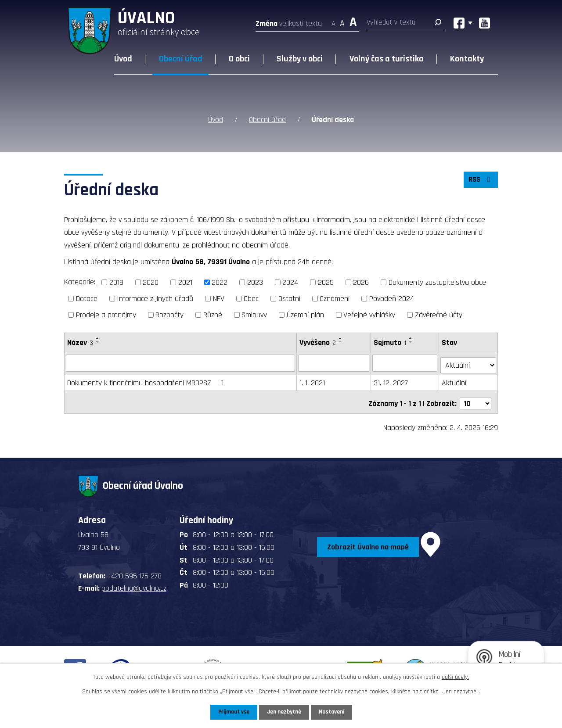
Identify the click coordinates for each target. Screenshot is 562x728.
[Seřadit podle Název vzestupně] (98, 338)
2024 (290, 282)
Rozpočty (169, 315)
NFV (219, 299)
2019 (116, 282)
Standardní (342, 21)
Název (80, 342)
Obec (251, 299)
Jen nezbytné (284, 712)
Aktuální (455, 381)
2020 (151, 282)
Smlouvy (254, 315)
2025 (326, 282)
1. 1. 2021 (313, 381)
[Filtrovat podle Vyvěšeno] (334, 363)
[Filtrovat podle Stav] (469, 362)
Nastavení (333, 712)
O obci (239, 59)
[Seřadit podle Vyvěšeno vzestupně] (341, 338)
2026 (361, 282)
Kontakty (467, 59)
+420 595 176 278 (134, 571)
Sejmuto (390, 342)
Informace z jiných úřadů (155, 299)
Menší (333, 21)
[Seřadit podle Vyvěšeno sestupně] (341, 342)
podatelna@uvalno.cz (134, 583)
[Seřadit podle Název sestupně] (98, 342)
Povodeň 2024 (392, 299)
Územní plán (305, 315)
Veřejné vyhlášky (369, 315)
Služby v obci (300, 59)
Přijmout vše (232, 712)
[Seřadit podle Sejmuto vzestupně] (411, 338)
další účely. (455, 677)
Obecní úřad (181, 59)
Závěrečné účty (439, 315)
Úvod (123, 59)
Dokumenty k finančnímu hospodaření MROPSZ (147, 381)
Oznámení (335, 299)
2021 (185, 282)
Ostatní (289, 299)
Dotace (87, 299)
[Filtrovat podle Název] (181, 363)
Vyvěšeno (318, 342)
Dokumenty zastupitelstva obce (437, 282)
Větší (353, 21)
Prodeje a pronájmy (106, 315)
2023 (255, 282)
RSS (480, 182)
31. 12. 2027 (391, 381)
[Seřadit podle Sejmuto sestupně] (411, 342)
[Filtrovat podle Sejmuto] (405, 363)
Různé (213, 315)
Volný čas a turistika (387, 59)
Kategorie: (80, 282)
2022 (220, 282)
